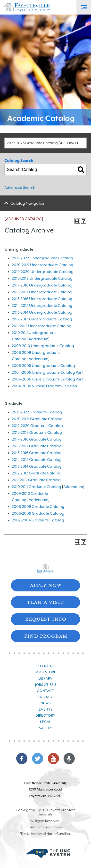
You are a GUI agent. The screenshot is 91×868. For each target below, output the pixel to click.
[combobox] (45, 143)
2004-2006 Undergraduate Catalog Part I (48, 372)
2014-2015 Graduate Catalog (37, 460)
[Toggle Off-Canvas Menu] (84, 7)
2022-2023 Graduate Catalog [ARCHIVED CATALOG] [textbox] (47, 143)
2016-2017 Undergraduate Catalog (42, 292)
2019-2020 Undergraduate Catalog (43, 272)
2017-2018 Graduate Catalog (37, 439)
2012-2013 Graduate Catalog (37, 473)
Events (46, 709)
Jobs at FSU (46, 685)
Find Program (46, 636)
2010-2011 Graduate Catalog (37, 487)
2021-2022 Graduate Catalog (37, 412)
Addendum (38, 339)
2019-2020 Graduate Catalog (37, 426)
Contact (45, 691)
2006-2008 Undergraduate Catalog (43, 366)
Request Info (46, 619)
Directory (45, 715)
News (46, 703)
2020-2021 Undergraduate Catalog (43, 265)
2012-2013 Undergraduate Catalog (42, 319)
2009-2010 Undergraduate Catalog (43, 346)
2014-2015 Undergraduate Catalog (42, 306)
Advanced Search (20, 188)
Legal (46, 722)
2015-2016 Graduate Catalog (37, 453)
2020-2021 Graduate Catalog (37, 419)
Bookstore (45, 672)
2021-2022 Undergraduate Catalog (42, 258)
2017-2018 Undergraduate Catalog (42, 285)
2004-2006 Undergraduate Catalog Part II (49, 379)
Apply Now (46, 585)
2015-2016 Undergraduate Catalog (42, 299)
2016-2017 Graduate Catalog (37, 446)
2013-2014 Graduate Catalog (37, 466)
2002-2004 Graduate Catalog (38, 520)
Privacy (46, 697)
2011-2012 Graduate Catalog (36, 480)
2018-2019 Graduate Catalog (37, 433)
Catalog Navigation (28, 203)
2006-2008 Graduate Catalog (38, 513)
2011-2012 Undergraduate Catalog (42, 326)
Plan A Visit (45, 602)
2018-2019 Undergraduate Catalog (42, 279)
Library (45, 678)
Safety (46, 728)
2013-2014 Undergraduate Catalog (42, 312)
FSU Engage (45, 666)
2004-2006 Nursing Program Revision (44, 386)
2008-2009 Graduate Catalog (38, 507)
